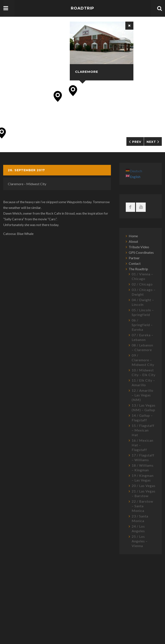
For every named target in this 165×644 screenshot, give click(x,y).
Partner (134, 258)
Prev (137, 142)
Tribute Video (139, 247)
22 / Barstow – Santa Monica (142, 506)
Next (151, 142)
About (133, 241)
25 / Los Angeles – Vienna (140, 541)
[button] (73, 91)
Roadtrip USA (82, 14)
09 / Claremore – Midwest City (143, 360)
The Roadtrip (138, 269)
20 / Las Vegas (144, 486)
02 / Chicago (142, 284)
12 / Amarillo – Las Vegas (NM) (143, 395)
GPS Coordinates (141, 252)
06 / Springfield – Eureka (142, 325)
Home (133, 236)
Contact (135, 263)
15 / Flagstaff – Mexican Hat (143, 430)
